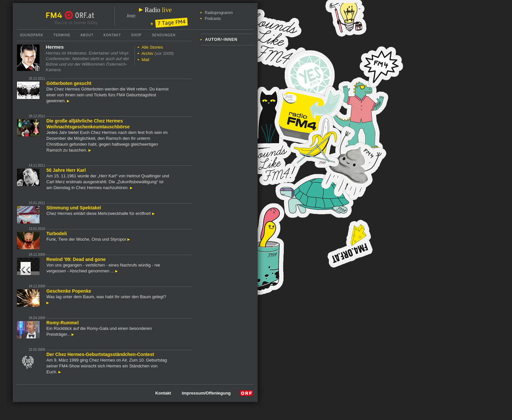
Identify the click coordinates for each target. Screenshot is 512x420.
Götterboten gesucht (69, 83)
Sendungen (164, 35)
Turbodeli (57, 234)
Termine (62, 35)
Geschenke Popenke (69, 291)
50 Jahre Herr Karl (66, 170)
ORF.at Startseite (80, 15)
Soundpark (32, 35)
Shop (136, 35)
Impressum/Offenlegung (206, 393)
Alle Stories (152, 47)
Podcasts (213, 19)
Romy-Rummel (63, 323)
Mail (145, 60)
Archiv (147, 53)
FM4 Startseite (56, 15)
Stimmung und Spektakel (74, 208)
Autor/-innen (221, 40)
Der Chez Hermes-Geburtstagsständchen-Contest (100, 354)
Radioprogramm (219, 13)
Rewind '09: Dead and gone (76, 259)
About (87, 35)
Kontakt (112, 35)
